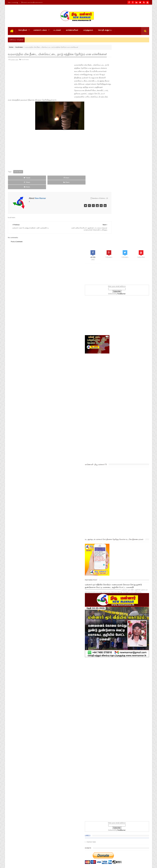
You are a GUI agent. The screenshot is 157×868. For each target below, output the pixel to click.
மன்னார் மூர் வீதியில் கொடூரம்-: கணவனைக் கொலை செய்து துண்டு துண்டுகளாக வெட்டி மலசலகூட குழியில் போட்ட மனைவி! (125, 387)
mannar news (113, 627)
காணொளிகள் (72, 30)
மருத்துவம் (88, 30)
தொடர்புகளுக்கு (13, 2)
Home (11, 47)
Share (36, 184)
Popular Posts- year (142, 725)
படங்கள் (57, 30)
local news (19, 47)
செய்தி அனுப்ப (105, 30)
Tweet (17, 184)
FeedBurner (133, 92)
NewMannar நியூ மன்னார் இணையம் (37, 864)
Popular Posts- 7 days (114, 725)
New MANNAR (126, 864)
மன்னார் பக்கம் (40, 30)
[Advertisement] (24, 83)
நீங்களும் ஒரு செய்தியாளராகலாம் (32, 2)
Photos (13, 857)
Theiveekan (145, 864)
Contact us (143, 857)
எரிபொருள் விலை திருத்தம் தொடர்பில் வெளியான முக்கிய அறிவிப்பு (130, 794)
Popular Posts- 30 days (128, 725)
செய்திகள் (23, 30)
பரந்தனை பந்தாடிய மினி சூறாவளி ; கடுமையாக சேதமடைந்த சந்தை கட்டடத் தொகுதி (133, 771)
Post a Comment (17, 239)
